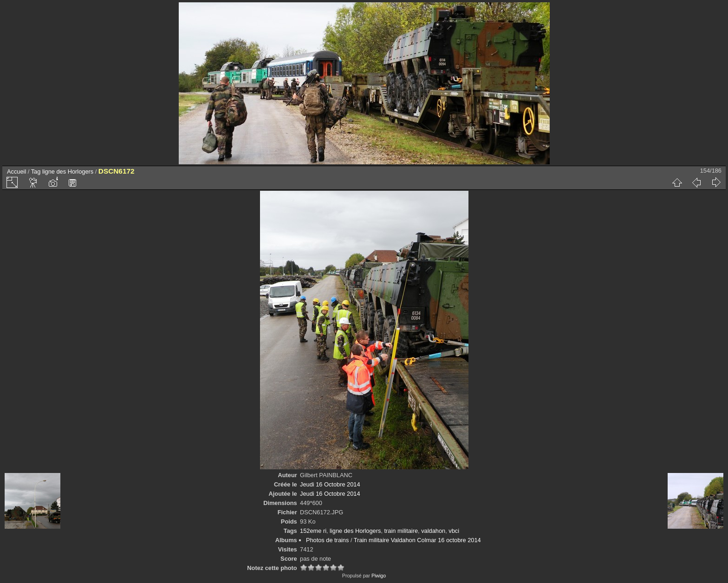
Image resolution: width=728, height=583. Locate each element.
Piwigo (379, 576)
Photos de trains (327, 540)
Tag (36, 172)
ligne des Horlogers (68, 172)
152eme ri (313, 531)
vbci (454, 531)
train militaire (401, 531)
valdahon (433, 531)
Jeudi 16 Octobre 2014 (330, 484)
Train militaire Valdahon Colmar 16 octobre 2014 (417, 540)
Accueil (16, 172)
